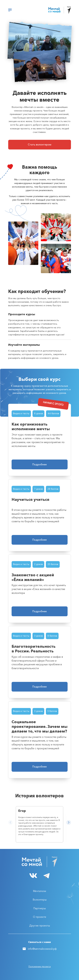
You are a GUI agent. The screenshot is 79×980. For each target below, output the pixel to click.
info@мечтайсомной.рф (42, 949)
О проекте (40, 917)
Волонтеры (40, 900)
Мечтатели (39, 891)
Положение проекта (40, 966)
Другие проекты (40, 926)
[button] (69, 822)
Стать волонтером (40, 144)
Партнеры (39, 908)
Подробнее (39, 464)
